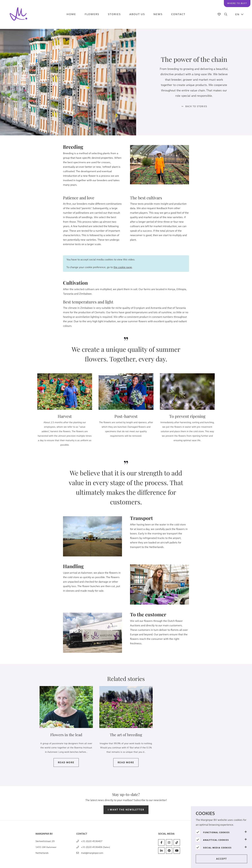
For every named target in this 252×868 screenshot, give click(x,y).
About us (137, 14)
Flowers (92, 14)
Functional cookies (216, 833)
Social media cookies (217, 848)
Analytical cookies (216, 840)
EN (237, 14)
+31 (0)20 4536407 (92, 841)
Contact (178, 14)
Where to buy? (237, 3)
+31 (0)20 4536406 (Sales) (95, 847)
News (158, 14)
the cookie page (123, 273)
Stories (114, 14)
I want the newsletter (126, 810)
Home (71, 14)
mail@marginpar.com (92, 853)
